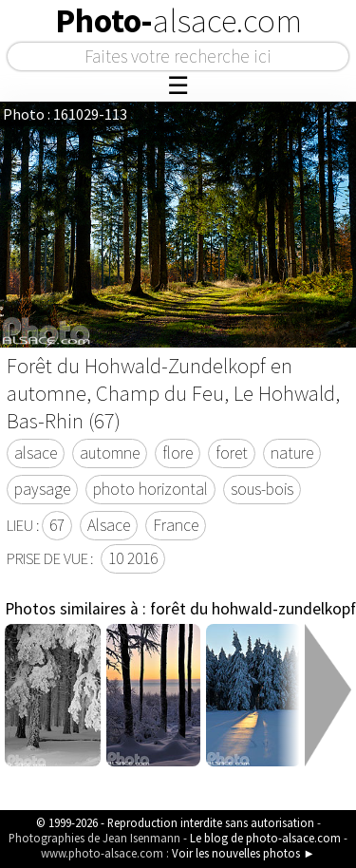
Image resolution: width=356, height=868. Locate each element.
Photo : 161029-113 (65, 114)
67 (57, 525)
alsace (36, 453)
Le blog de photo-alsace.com (265, 838)
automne (110, 453)
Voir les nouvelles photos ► (244, 853)
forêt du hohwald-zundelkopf (253, 609)
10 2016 (133, 558)
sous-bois (262, 489)
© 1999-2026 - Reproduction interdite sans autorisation (175, 822)
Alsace (109, 525)
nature (292, 453)
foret (232, 453)
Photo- (178, 21)
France (176, 525)
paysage (42, 489)
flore (178, 453)
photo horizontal (150, 489)
